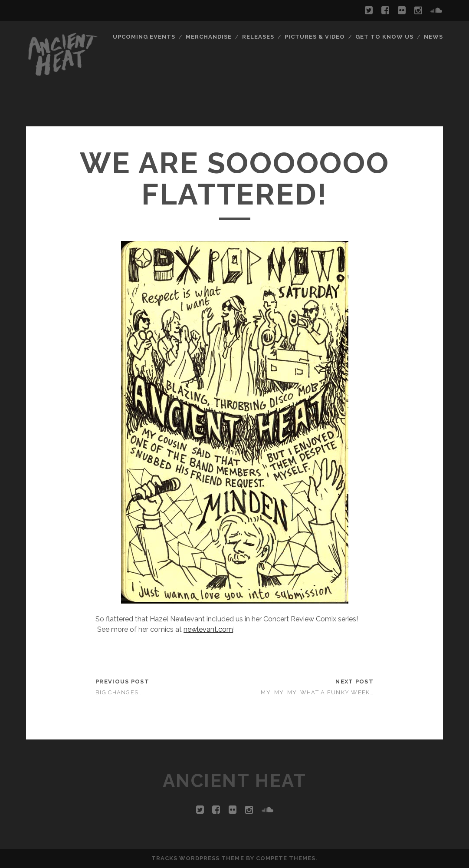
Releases (258, 37)
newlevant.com (208, 629)
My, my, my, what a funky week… (317, 692)
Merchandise (209, 37)
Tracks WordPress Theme (198, 858)
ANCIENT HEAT (234, 781)
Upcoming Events (144, 37)
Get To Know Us (385, 37)
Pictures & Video (315, 37)
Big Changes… (119, 692)
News (433, 37)
